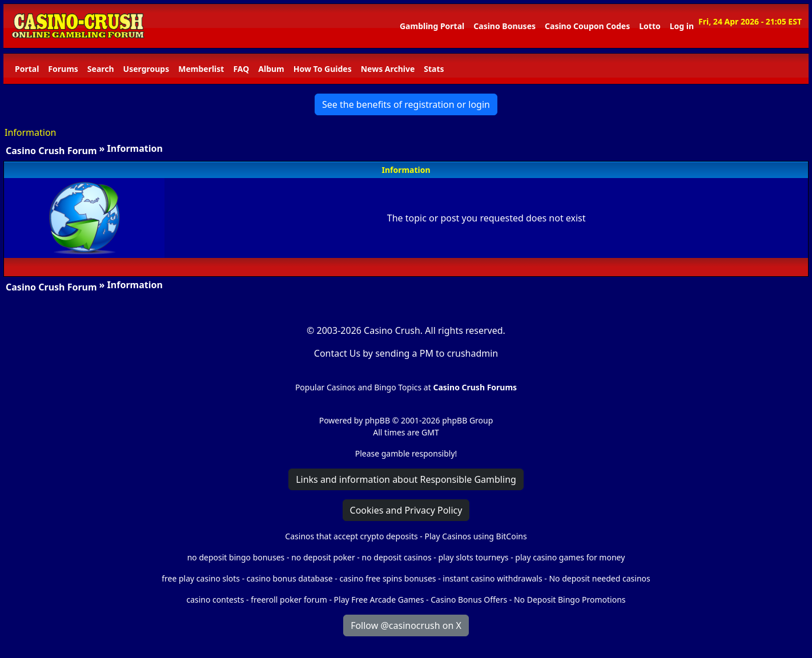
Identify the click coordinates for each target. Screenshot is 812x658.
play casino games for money (570, 557)
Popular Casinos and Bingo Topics (358, 387)
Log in (682, 26)
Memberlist (201, 69)
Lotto (650, 26)
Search (101, 69)
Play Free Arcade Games (379, 600)
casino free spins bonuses (387, 578)
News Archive (388, 69)
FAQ (241, 69)
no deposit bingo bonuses (236, 557)
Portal (27, 69)
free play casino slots (201, 578)
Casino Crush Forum (51, 151)
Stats (434, 69)
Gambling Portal (432, 26)
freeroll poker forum (289, 600)
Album (271, 69)
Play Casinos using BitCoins (475, 536)
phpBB (377, 420)
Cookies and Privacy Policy (406, 510)
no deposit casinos (397, 557)
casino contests (215, 600)
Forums (63, 69)
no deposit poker (323, 557)
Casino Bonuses (505, 26)
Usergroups (146, 69)
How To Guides (323, 69)
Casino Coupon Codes (587, 26)
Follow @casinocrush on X (406, 625)
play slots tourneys (473, 557)
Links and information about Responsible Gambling (406, 479)
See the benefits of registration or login (406, 104)
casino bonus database (290, 578)
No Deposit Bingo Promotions (570, 600)
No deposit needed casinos (599, 578)
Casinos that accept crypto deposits (351, 536)
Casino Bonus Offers (469, 600)
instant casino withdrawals (493, 578)
